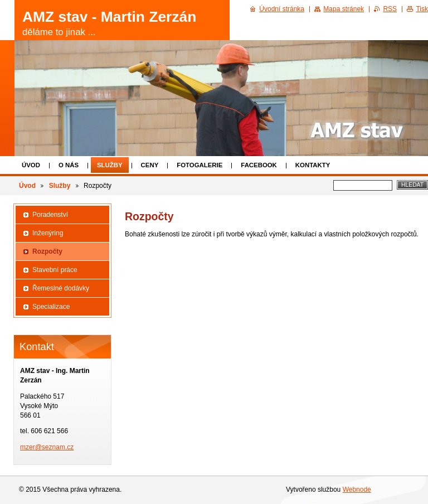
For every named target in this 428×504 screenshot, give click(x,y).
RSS (390, 9)
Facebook (259, 165)
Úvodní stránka (282, 9)
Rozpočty (47, 251)
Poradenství (50, 215)
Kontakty (313, 165)
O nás (69, 165)
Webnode (357, 490)
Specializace (51, 307)
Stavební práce (55, 270)
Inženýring (48, 233)
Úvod (31, 165)
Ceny (150, 165)
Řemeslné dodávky (61, 288)
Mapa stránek (344, 9)
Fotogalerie (200, 165)
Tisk (422, 9)
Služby (110, 165)
